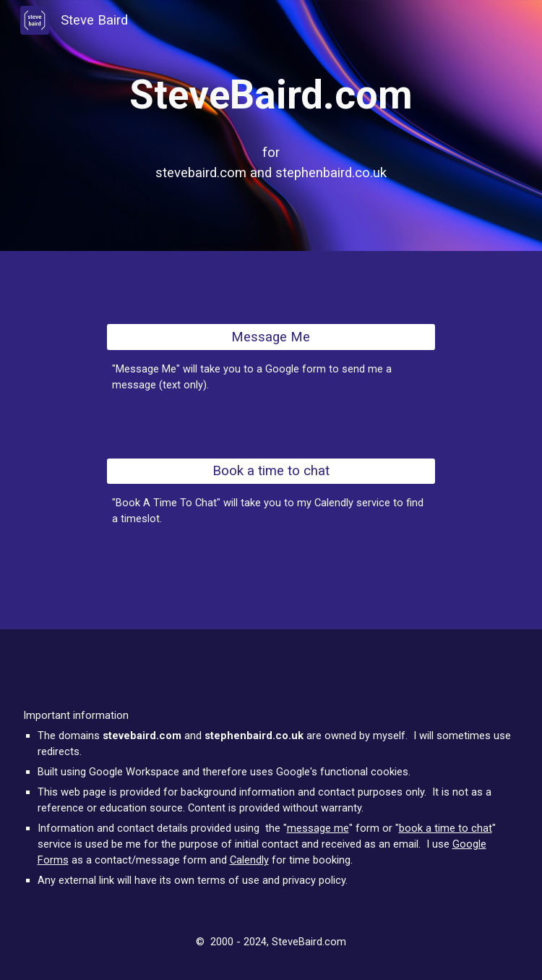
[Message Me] (271, 337)
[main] (271, 95)
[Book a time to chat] (271, 471)
